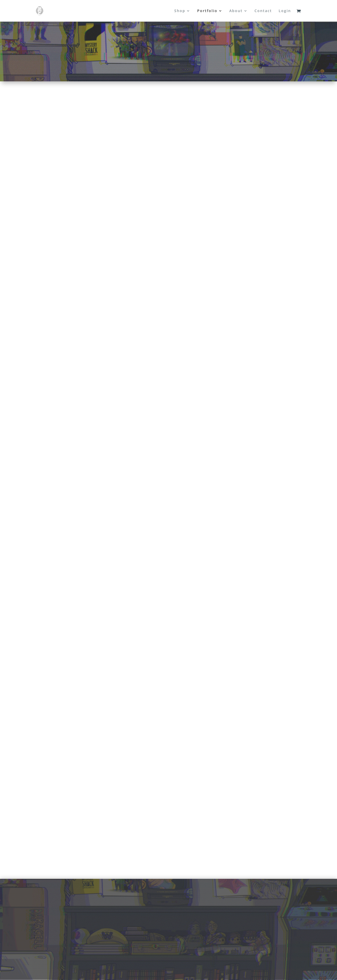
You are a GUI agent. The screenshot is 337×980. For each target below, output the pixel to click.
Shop (180, 11)
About (236, 11)
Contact (263, 11)
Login (285, 11)
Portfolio (207, 11)
